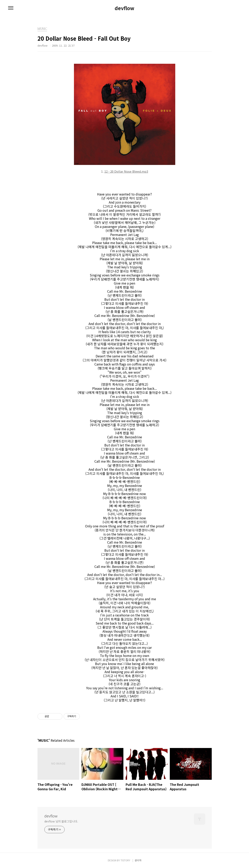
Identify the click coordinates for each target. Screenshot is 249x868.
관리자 (138, 860)
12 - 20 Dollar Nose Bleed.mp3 (126, 171)
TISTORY (125, 860)
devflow (124, 8)
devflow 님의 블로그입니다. (61, 821)
